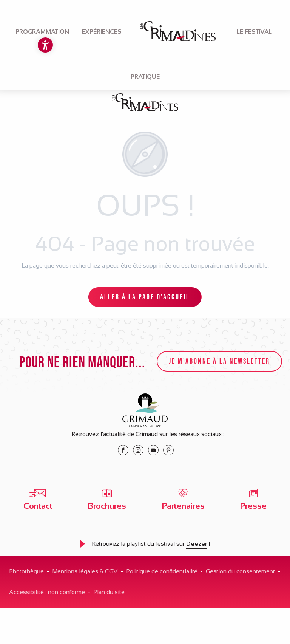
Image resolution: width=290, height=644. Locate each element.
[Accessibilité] (45, 45)
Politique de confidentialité (162, 571)
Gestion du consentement (240, 571)
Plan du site (109, 592)
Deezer (197, 544)
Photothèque (26, 571)
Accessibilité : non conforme (47, 592)
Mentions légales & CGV (85, 571)
